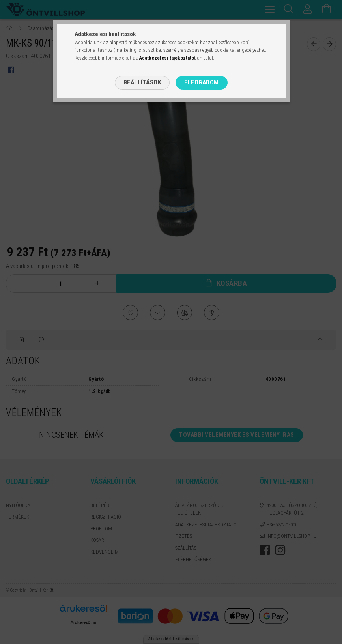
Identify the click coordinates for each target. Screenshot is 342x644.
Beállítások (142, 82)
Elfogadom (202, 82)
